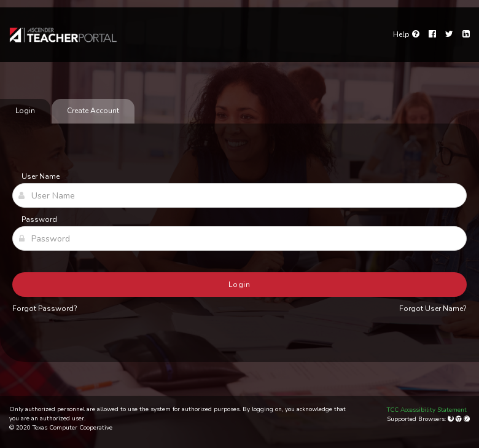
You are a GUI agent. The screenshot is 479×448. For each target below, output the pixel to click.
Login (240, 285)
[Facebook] (432, 34)
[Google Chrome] (460, 419)
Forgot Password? (45, 308)
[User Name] (240, 195)
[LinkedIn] (466, 34)
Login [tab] (25, 111)
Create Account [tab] (93, 111)
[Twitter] (449, 34)
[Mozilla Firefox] (452, 419)
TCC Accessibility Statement (427, 410)
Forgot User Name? (433, 308)
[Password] (240, 238)
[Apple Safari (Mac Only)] (467, 419)
